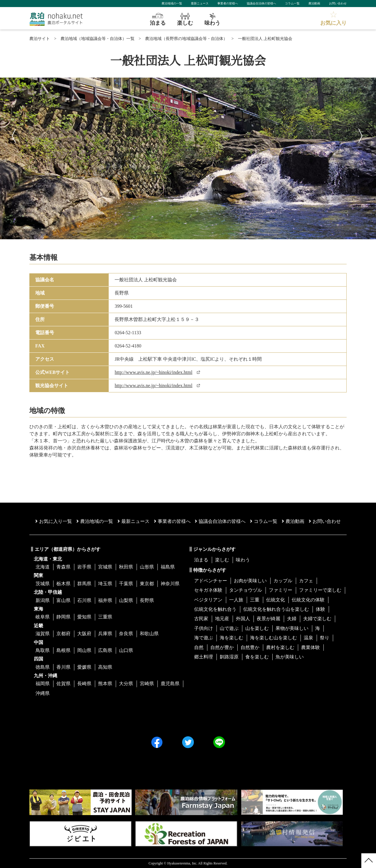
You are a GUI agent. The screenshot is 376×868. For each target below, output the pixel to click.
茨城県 (43, 584)
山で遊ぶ (229, 628)
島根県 (63, 650)
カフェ (306, 581)
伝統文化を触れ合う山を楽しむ (276, 609)
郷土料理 (204, 657)
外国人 (243, 619)
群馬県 (84, 584)
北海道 (43, 567)
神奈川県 (170, 584)
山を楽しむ (257, 628)
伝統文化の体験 (308, 600)
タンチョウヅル (246, 590)
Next (361, 134)
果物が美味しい (292, 628)
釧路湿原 (229, 657)
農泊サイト (40, 39)
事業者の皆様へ (228, 3)
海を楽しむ (231, 638)
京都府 (63, 634)
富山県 (63, 600)
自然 (199, 647)
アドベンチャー (211, 581)
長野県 (147, 600)
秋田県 (126, 567)
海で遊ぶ (204, 638)
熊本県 (105, 684)
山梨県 (126, 600)
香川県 (63, 667)
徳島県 (43, 667)
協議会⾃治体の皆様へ (220, 521)
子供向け (204, 628)
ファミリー (281, 590)
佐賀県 (63, 684)
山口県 (126, 650)
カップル (283, 581)
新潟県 (43, 600)
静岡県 (63, 617)
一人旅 (236, 600)
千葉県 (126, 584)
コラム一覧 (292, 3)
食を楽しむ (257, 657)
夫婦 (292, 619)
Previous (15, 134)
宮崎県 (147, 684)
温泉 (308, 638)
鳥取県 (43, 650)
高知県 (105, 667)
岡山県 (84, 650)
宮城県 (105, 567)
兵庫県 (105, 634)
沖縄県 (43, 693)
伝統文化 (276, 600)
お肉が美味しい (250, 581)
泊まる (201, 560)
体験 (320, 609)
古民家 (201, 619)
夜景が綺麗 (268, 619)
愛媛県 (84, 667)
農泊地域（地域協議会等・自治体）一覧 (98, 39)
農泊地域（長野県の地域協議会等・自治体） (186, 39)
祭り (325, 638)
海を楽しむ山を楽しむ (273, 638)
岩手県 (84, 567)
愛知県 (84, 617)
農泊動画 (314, 3)
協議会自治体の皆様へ (261, 3)
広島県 (105, 650)
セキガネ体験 (208, 590)
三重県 (105, 617)
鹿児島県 (170, 684)
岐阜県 (43, 617)
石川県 (84, 600)
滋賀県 (43, 634)
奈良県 (126, 634)
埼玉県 (105, 584)
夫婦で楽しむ (317, 619)
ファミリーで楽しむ (320, 590)
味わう (243, 560)
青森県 (63, 567)
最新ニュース (200, 3)
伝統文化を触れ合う (215, 609)
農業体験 (310, 647)
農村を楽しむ (280, 647)
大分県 (126, 684)
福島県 (168, 567)
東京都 (147, 584)
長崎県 (84, 684)
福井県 (105, 600)
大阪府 (84, 634)
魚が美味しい (290, 657)
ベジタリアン (208, 600)
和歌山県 (149, 634)
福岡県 (43, 684)
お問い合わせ (338, 3)
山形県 (147, 567)
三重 (255, 600)
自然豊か (250, 647)
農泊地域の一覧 (172, 3)
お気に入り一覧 (54, 521)
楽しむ (222, 560)
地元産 (222, 619)
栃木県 (63, 584)
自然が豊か (222, 647)
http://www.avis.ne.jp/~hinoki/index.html (153, 372)
